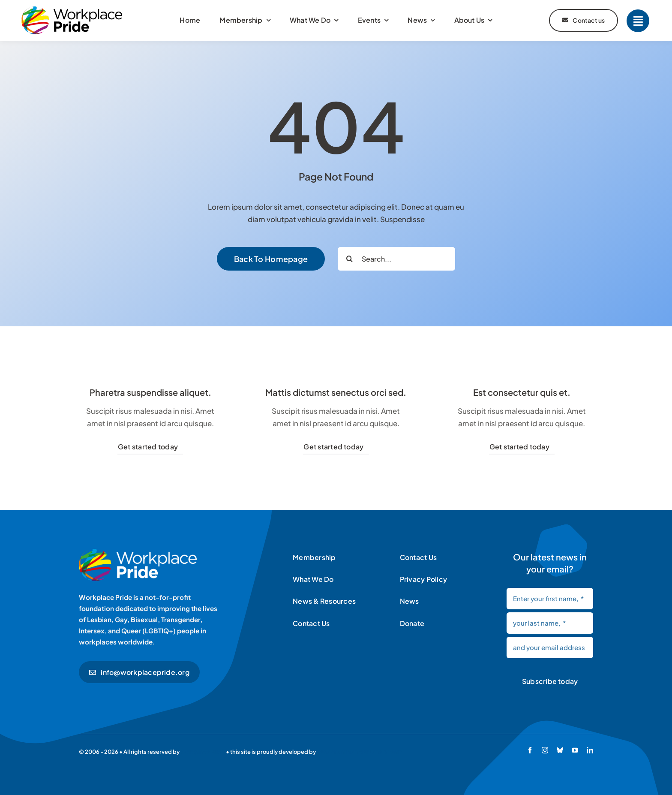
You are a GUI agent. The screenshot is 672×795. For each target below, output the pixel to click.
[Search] (349, 259)
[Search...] (396, 259)
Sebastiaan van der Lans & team (360, 752)
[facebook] (530, 750)
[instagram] (545, 750)
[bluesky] (560, 750)
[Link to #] (638, 21)
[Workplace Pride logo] (72, 10)
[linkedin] (590, 750)
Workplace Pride (203, 752)
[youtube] (575, 750)
